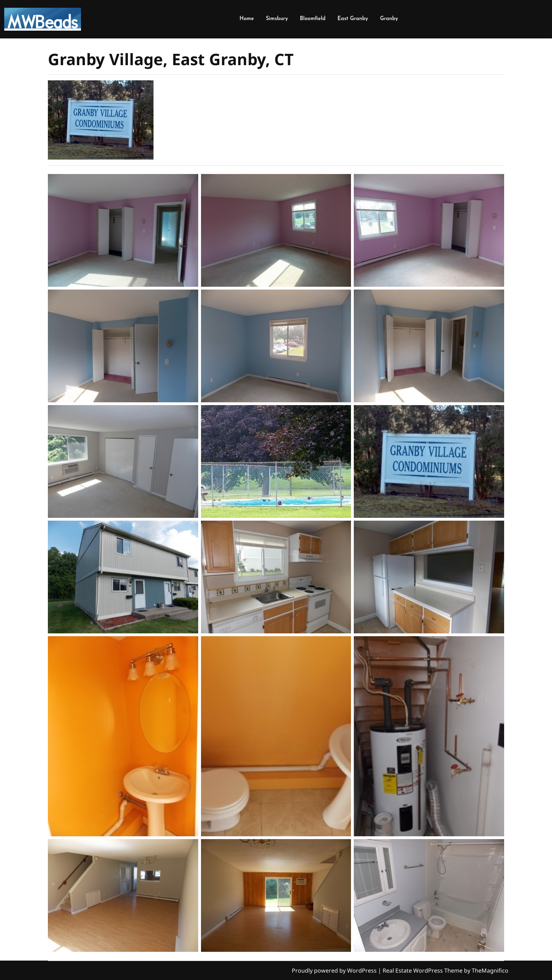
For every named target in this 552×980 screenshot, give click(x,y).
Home (247, 19)
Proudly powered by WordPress (335, 970)
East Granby (353, 19)
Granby (389, 19)
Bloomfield (313, 19)
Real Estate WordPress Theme (423, 970)
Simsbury (277, 19)
